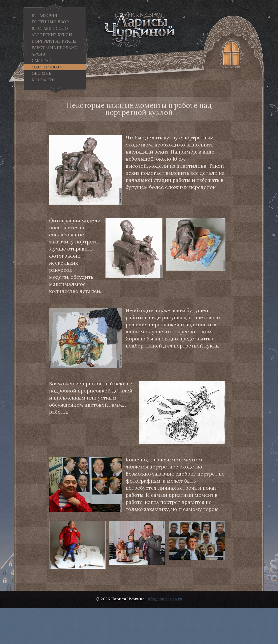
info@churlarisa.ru (164, 599)
